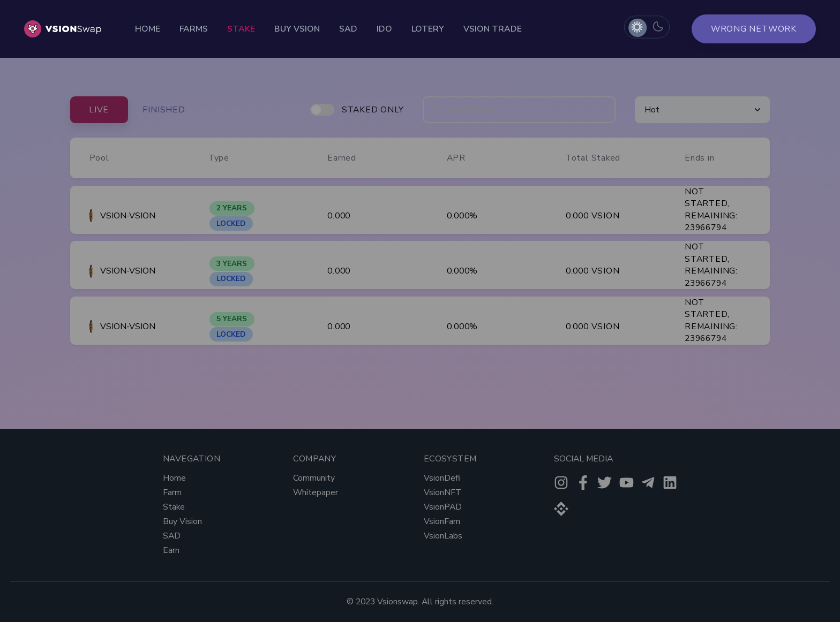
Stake (241, 29)
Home (148, 29)
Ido (384, 29)
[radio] (637, 27)
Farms (194, 29)
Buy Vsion (297, 29)
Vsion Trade (493, 29)
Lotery (428, 29)
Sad (348, 29)
